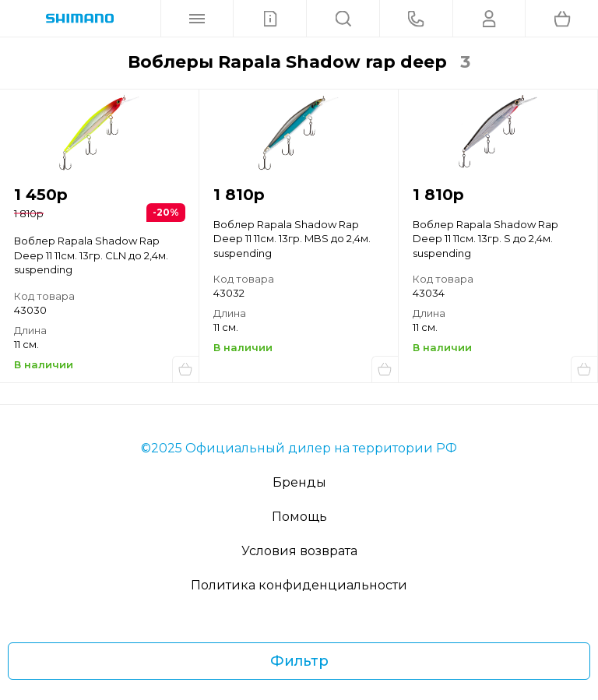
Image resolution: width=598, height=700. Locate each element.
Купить (185, 369)
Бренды (299, 482)
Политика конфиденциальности (299, 585)
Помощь (299, 517)
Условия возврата (299, 551)
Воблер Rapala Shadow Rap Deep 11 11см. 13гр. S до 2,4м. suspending (485, 239)
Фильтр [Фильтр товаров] (299, 661)
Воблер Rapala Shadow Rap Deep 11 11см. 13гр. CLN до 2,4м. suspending (91, 255)
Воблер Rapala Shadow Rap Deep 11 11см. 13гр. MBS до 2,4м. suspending (292, 239)
